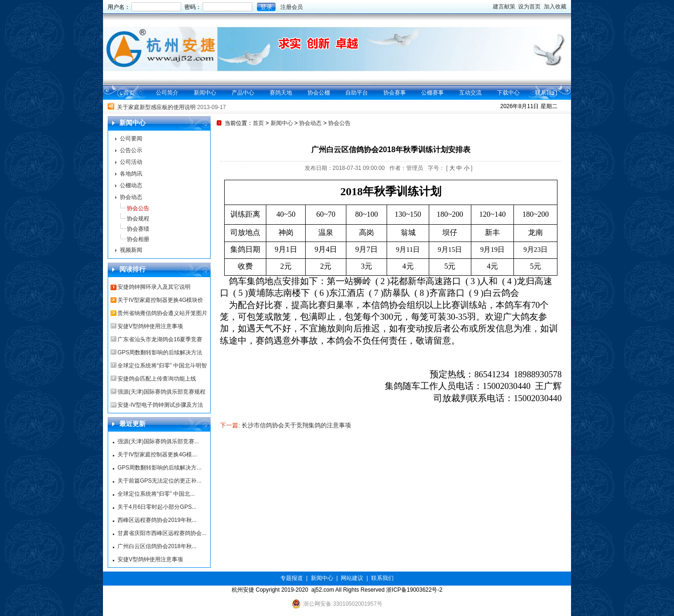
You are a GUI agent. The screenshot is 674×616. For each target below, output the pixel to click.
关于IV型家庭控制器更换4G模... (157, 455)
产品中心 (243, 93)
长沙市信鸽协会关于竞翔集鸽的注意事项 (296, 425)
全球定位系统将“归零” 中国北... (156, 494)
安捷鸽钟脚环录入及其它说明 (154, 287)
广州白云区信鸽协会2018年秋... (157, 546)
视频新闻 (131, 250)
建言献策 (504, 7)
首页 (129, 93)
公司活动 (131, 162)
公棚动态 (131, 185)
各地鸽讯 (131, 174)
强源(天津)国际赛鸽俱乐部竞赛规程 (161, 392)
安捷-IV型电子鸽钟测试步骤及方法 (160, 405)
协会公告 (138, 208)
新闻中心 (205, 93)
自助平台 (357, 93)
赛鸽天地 (281, 93)
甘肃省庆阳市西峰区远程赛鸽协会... (162, 533)
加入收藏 (555, 7)
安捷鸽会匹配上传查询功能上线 (157, 379)
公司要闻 (131, 139)
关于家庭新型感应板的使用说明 (156, 108)
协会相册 (138, 239)
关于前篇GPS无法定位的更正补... (159, 481)
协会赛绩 (138, 229)
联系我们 (546, 93)
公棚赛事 (432, 93)
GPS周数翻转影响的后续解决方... (159, 468)
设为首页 (529, 7)
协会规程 (138, 219)
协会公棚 (319, 93)
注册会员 (292, 7)
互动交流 (470, 93)
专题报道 (292, 578)
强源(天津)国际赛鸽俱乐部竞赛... (158, 441)
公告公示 (131, 150)
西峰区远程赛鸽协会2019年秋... (157, 520)
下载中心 (508, 93)
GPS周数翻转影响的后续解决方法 (160, 352)
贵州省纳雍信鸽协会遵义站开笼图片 (162, 313)
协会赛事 (395, 93)
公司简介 (167, 93)
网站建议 (352, 578)
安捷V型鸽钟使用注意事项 (150, 326)
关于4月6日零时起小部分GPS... (157, 507)
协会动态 (131, 197)
